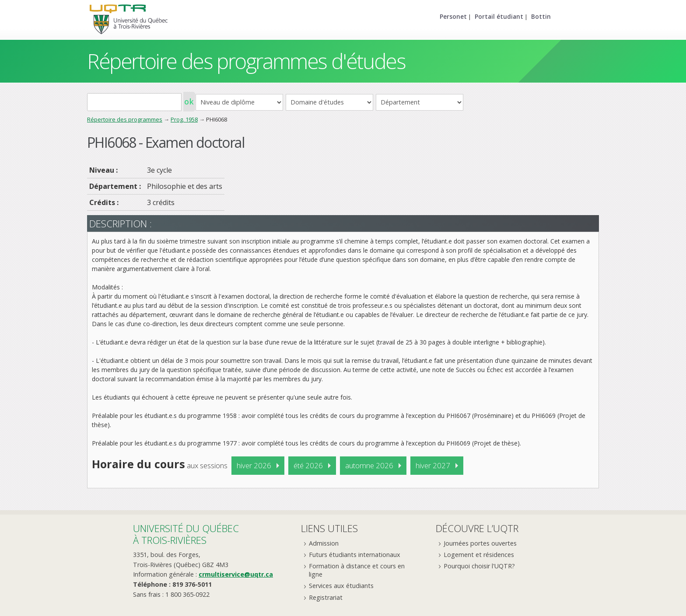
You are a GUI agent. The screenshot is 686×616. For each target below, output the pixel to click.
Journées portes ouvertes (480, 543)
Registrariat (326, 597)
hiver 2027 (433, 465)
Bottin (541, 16)
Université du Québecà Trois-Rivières (186, 534)
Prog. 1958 (184, 119)
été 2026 (308, 465)
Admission (324, 543)
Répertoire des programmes (125, 119)
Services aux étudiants (341, 586)
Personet (453, 16)
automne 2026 (369, 465)
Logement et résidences (479, 555)
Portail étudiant (499, 16)
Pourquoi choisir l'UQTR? (479, 566)
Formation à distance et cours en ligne (357, 570)
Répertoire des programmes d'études (246, 61)
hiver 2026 (254, 465)
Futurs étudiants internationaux (355, 555)
